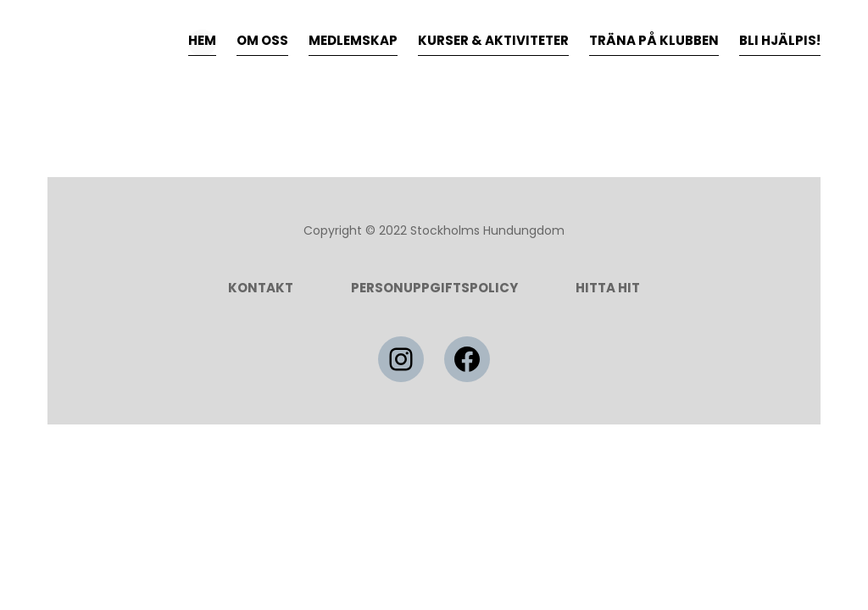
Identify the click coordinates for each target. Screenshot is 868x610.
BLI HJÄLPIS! (780, 40)
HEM (202, 40)
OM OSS (262, 40)
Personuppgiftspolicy (434, 288)
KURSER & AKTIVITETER (493, 40)
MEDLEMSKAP (353, 40)
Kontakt (261, 288)
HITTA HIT (608, 288)
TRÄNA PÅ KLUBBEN (654, 40)
